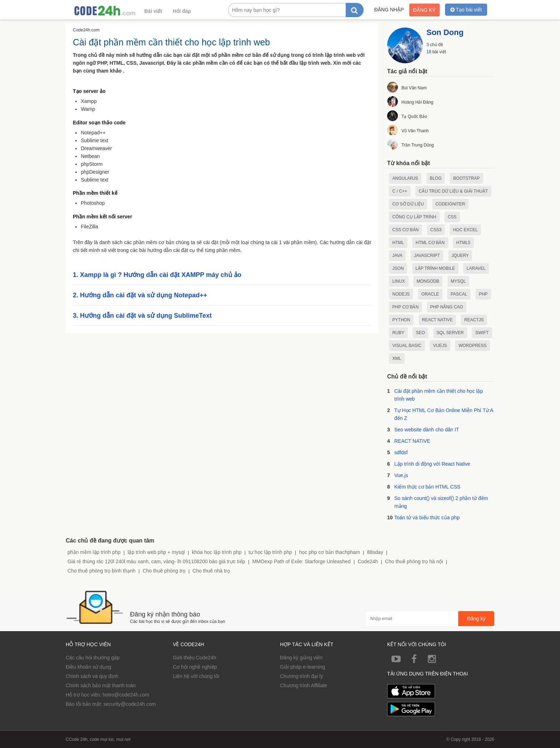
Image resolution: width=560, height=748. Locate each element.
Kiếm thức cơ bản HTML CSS (427, 487)
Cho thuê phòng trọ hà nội (414, 561)
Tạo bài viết (466, 10)
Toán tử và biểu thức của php (427, 517)
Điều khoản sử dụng (88, 667)
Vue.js (401, 475)
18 (429, 52)
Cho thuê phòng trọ (164, 571)
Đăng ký (424, 10)
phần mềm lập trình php (94, 552)
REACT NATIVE (412, 441)
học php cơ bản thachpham (329, 552)
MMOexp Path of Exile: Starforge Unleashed (301, 561)
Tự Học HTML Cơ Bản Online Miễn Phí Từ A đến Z (444, 414)
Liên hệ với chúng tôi (196, 676)
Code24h (368, 561)
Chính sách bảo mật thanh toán (101, 685)
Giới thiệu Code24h (194, 658)
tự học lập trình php (270, 552)
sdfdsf (401, 452)
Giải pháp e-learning (302, 667)
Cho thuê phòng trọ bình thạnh (101, 571)
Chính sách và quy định (92, 676)
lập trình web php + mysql (156, 552)
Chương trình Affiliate (304, 685)
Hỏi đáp (182, 11)
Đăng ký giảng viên (301, 658)
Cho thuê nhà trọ (211, 571)
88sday (375, 552)
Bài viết (153, 11)
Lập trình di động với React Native (432, 464)
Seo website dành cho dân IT (427, 430)
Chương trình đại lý (301, 676)
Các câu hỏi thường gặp (93, 658)
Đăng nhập (389, 10)
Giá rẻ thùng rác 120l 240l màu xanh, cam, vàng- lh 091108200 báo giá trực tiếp (156, 561)
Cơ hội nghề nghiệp (195, 667)
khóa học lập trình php (217, 552)
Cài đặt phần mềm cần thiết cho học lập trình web (439, 395)
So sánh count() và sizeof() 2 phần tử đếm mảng (441, 502)
